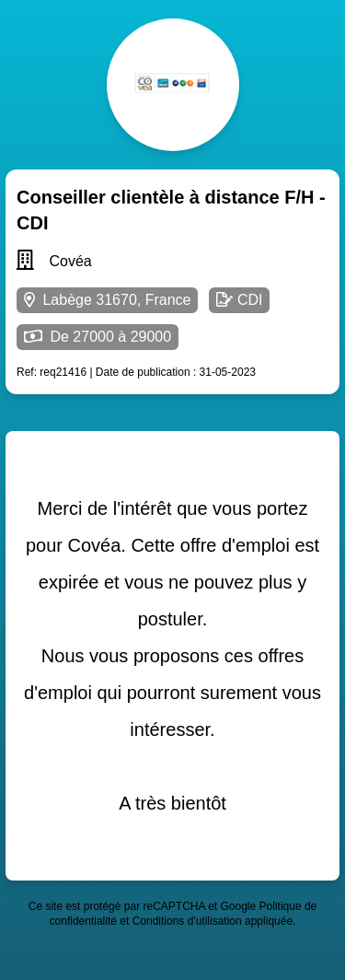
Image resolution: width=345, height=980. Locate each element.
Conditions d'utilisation (187, 921)
